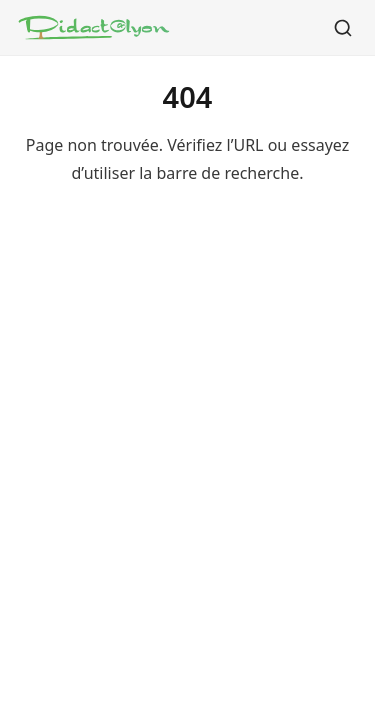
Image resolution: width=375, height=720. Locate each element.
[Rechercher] (343, 28)
